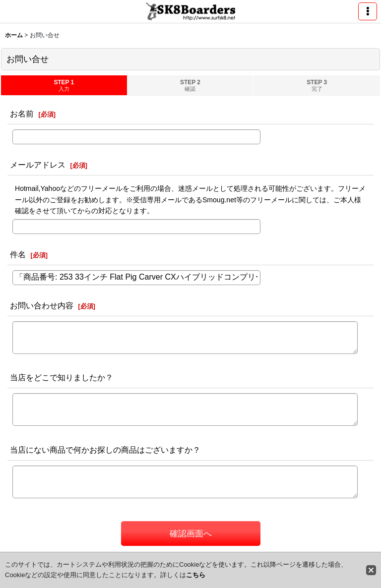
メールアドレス (38, 165)
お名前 (22, 114)
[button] (368, 11)
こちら (196, 575)
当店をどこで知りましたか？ (62, 377)
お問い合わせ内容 (42, 305)
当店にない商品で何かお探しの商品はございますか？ (105, 450)
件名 (18, 254)
